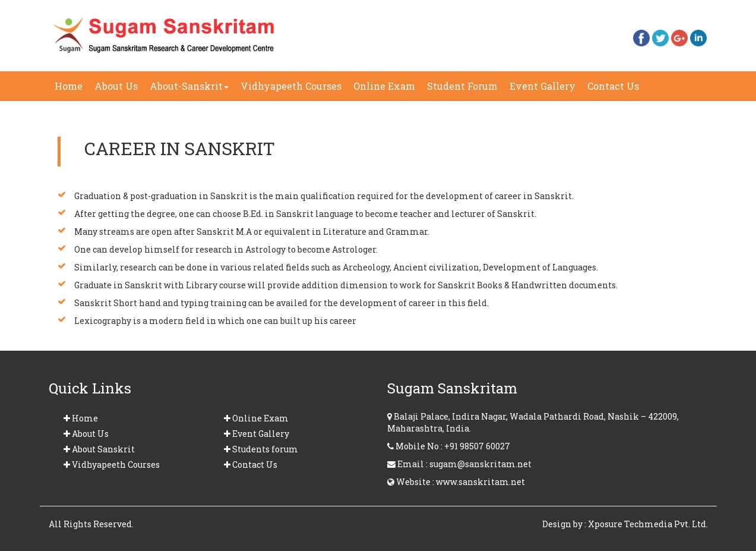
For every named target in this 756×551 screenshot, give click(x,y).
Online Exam (384, 86)
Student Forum (462, 86)
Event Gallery (545, 90)
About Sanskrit (99, 449)
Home (72, 86)
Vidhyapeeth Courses (291, 86)
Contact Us (616, 90)
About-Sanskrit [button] (189, 86)
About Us (116, 86)
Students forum (261, 449)
